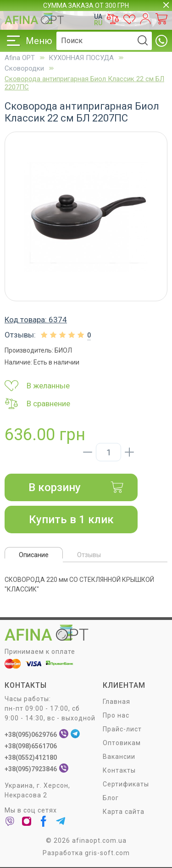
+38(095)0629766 (31, 735)
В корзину (76, 487)
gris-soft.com (107, 853)
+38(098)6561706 (31, 746)
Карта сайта (124, 812)
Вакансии (119, 757)
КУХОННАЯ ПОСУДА (81, 58)
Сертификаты (126, 784)
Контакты (119, 770)
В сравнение (37, 404)
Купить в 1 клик (71, 520)
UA (98, 17)
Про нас (116, 715)
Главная (117, 702)
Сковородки (24, 68)
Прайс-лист (122, 729)
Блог (111, 798)
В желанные (37, 386)
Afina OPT (20, 58)
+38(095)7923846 (31, 769)
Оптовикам (122, 743)
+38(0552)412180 (31, 757)
